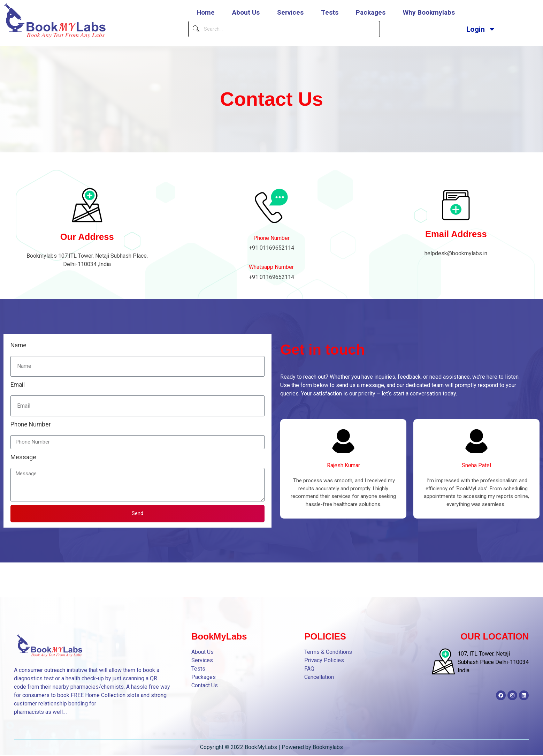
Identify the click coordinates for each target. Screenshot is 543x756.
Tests (330, 12)
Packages (371, 12)
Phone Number (271, 238)
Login (481, 29)
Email (18, 385)
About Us (246, 12)
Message (23, 457)
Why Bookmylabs (429, 12)
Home (206, 12)
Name (18, 345)
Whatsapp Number (271, 267)
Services (290, 12)
